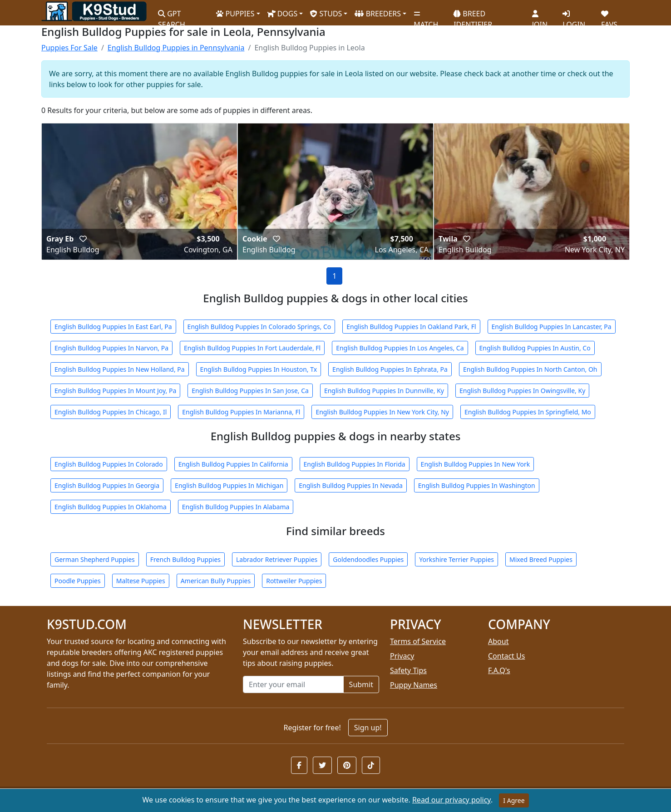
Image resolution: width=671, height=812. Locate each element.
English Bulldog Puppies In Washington (477, 485)
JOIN (540, 16)
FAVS (609, 16)
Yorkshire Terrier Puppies (456, 559)
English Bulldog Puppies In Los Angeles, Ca (400, 348)
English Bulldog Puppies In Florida (355, 464)
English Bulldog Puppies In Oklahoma (111, 507)
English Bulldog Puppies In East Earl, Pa (113, 327)
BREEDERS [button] (378, 14)
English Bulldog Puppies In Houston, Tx (259, 369)
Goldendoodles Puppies (368, 559)
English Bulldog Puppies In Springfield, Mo (528, 412)
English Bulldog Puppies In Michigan (229, 485)
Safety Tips (408, 670)
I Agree (514, 800)
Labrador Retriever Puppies (277, 559)
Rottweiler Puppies (294, 581)
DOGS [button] (283, 14)
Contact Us (506, 656)
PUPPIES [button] (235, 14)
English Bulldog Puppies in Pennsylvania (176, 48)
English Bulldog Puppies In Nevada (351, 485)
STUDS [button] (326, 14)
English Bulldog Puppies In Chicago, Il (111, 412)
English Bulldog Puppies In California (233, 464)
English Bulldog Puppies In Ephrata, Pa (390, 369)
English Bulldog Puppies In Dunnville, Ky (384, 391)
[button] (299, 765)
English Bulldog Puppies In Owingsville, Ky (522, 391)
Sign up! (368, 728)
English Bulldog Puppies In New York (476, 464)
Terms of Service (418, 641)
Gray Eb (61, 239)
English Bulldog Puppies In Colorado (109, 464)
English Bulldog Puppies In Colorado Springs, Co (259, 327)
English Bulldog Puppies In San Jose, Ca (250, 391)
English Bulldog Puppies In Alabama (236, 507)
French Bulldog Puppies (185, 559)
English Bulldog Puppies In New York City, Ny (382, 412)
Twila (449, 239)
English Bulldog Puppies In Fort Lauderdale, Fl (252, 348)
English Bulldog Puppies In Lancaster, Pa (552, 327)
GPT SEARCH (172, 15)
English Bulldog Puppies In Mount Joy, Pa (115, 391)
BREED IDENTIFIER (473, 15)
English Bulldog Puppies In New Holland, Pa (120, 369)
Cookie (256, 239)
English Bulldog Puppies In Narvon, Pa (111, 348)
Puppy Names (414, 685)
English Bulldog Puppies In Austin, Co (535, 348)
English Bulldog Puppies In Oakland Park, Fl (411, 327)
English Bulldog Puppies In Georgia (107, 485)
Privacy (402, 656)
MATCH (426, 16)
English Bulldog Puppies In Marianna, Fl (241, 412)
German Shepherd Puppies (95, 559)
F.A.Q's (499, 670)
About (498, 641)
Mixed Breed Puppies (541, 559)
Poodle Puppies (78, 581)
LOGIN (574, 16)
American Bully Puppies (216, 581)
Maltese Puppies (141, 581)
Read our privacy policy (451, 800)
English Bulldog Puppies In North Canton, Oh (530, 369)
